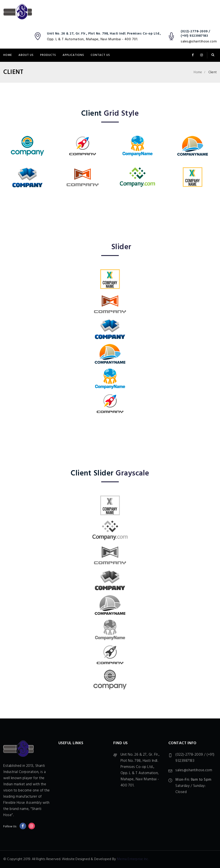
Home (8, 55)
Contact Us (100, 55)
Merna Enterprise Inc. (133, 859)
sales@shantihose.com (199, 42)
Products (48, 55)
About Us (26, 55)
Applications (73, 55)
